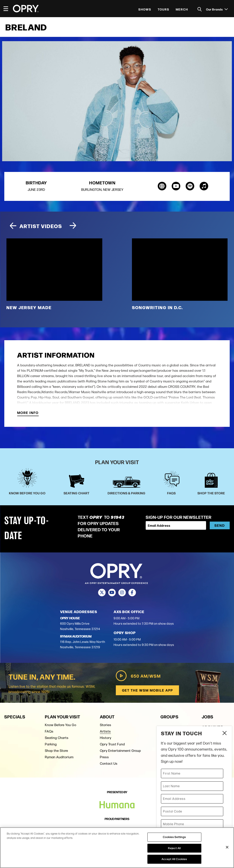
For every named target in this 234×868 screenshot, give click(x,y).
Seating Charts (57, 738)
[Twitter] (102, 593)
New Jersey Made (29, 308)
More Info (28, 413)
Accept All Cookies (174, 859)
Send (220, 526)
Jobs (208, 717)
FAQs (49, 731)
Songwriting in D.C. (157, 308)
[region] (117, 848)
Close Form (224, 734)
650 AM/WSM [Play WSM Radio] (137, 676)
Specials (15, 717)
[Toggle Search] (200, 9)
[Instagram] (122, 593)
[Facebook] (132, 593)
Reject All (174, 848)
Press (104, 757)
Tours (164, 9)
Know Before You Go (61, 725)
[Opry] (26, 9)
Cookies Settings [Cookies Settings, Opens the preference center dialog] (174, 837)
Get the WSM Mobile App (147, 690)
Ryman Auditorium (59, 757)
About (107, 717)
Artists (105, 731)
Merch (182, 9)
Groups (170, 717)
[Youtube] (112, 593)
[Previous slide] (13, 226)
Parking (51, 744)
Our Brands (217, 9)
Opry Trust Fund (112, 744)
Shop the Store (57, 751)
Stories (106, 725)
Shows (145, 9)
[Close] (227, 847)
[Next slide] (73, 226)
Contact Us (109, 763)
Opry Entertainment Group (120, 751)
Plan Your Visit (63, 717)
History (106, 738)
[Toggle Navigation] (8, 9)
